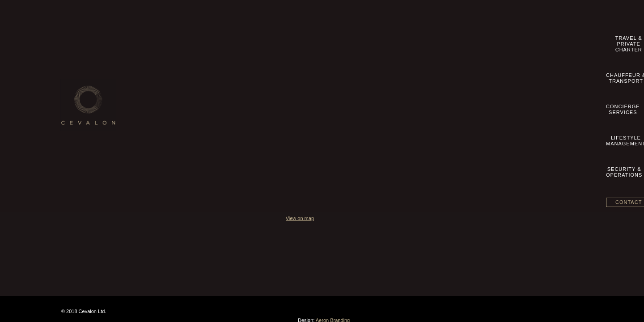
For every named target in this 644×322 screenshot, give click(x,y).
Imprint (77, 93)
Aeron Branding (567, 246)
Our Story (80, 74)
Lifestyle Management (272, 102)
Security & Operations (272, 111)
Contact (559, 40)
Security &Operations (500, 41)
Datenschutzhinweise (94, 130)
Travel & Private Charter (275, 74)
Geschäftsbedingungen (96, 111)
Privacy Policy (85, 121)
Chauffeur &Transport (335, 41)
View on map (432, 147)
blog (74, 140)
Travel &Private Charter (271, 41)
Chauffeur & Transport (272, 83)
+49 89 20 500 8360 (459, 75)
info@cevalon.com (455, 84)
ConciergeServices (390, 41)
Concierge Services (269, 93)
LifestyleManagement (444, 41)
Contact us (81, 83)
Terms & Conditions (92, 102)
